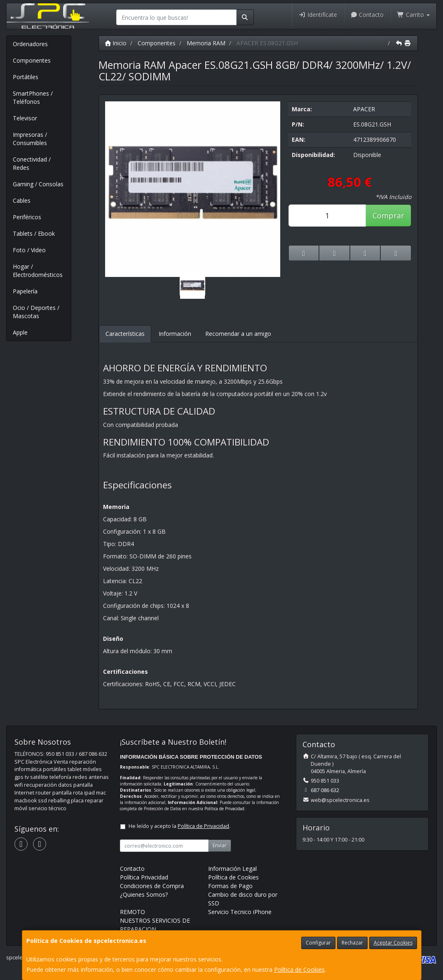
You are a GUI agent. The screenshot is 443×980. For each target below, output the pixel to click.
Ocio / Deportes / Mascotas (36, 312)
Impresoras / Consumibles (30, 139)
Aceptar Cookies (393, 943)
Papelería (25, 291)
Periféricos (27, 217)
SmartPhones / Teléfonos (33, 97)
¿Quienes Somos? (144, 894)
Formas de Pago (230, 886)
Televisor (25, 118)
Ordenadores (30, 44)
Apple (20, 332)
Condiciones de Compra (152, 886)
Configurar (318, 943)
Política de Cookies (299, 969)
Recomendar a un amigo (238, 334)
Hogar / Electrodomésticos (38, 271)
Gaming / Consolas (38, 184)
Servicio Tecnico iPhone (240, 912)
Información (175, 334)
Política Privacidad (144, 877)
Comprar (388, 216)
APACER (364, 109)
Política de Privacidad (224, 809)
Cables (22, 200)
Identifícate (318, 15)
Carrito (413, 15)
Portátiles (26, 77)
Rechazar (352, 943)
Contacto (367, 15)
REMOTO (132, 912)
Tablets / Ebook (34, 233)
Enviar (220, 845)
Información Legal (232, 869)
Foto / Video (29, 250)
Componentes (32, 60)
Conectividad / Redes (32, 163)
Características (125, 334)
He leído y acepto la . (179, 826)
